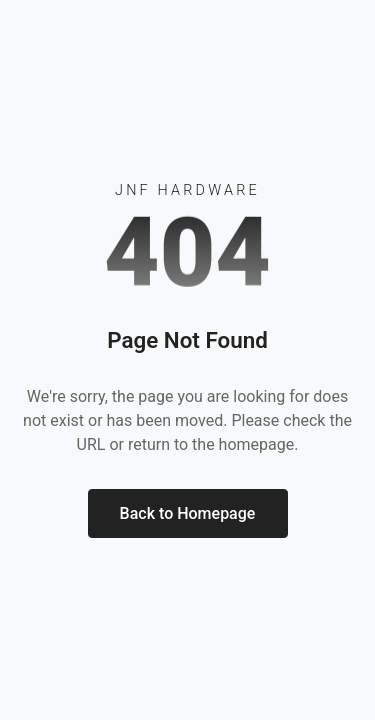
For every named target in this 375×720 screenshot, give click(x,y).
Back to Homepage (188, 513)
